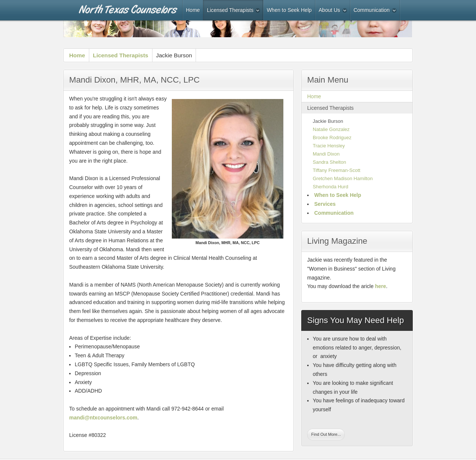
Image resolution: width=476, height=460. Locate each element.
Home (77, 55)
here (380, 286)
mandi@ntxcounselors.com (103, 418)
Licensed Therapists (121, 55)
